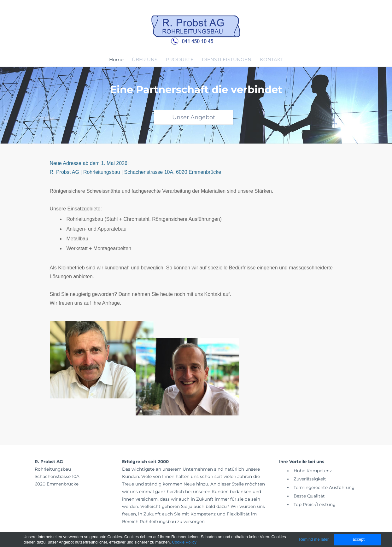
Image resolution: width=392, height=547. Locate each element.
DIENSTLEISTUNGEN (227, 59)
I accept (357, 539)
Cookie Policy (184, 542)
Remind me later (314, 539)
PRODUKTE (180, 59)
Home (116, 59)
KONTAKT (272, 59)
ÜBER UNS (145, 59)
